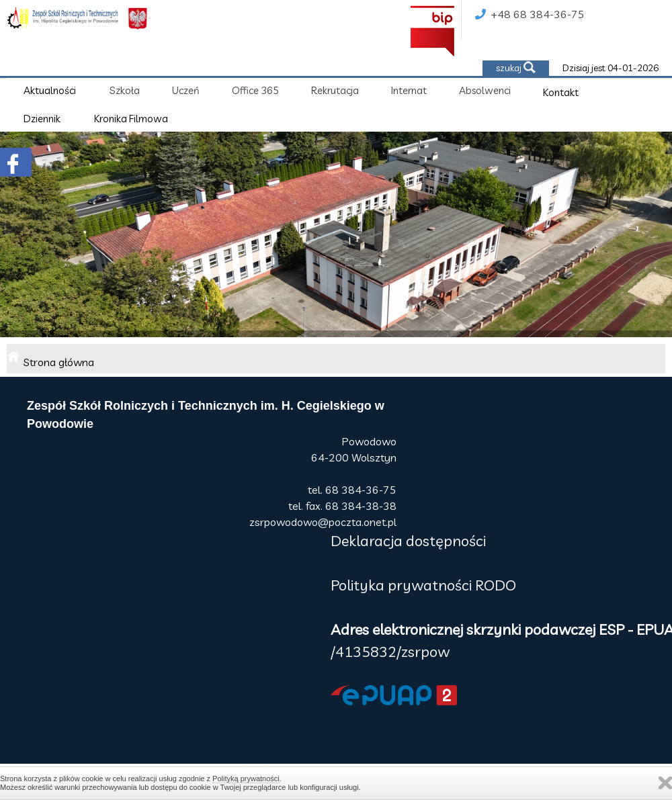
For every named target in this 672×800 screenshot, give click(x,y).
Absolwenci (485, 90)
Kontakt (561, 92)
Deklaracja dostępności (408, 541)
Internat (409, 90)
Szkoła (125, 90)
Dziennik (42, 119)
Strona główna (59, 362)
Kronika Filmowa (131, 119)
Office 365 (255, 90)
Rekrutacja (335, 90)
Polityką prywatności (246, 779)
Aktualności (50, 90)
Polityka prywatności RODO (423, 585)
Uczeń (186, 90)
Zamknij (665, 783)
